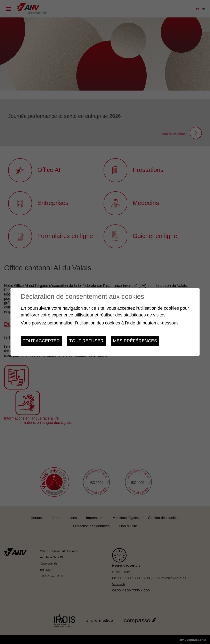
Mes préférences (135, 341)
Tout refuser (86, 341)
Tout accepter (41, 341)
